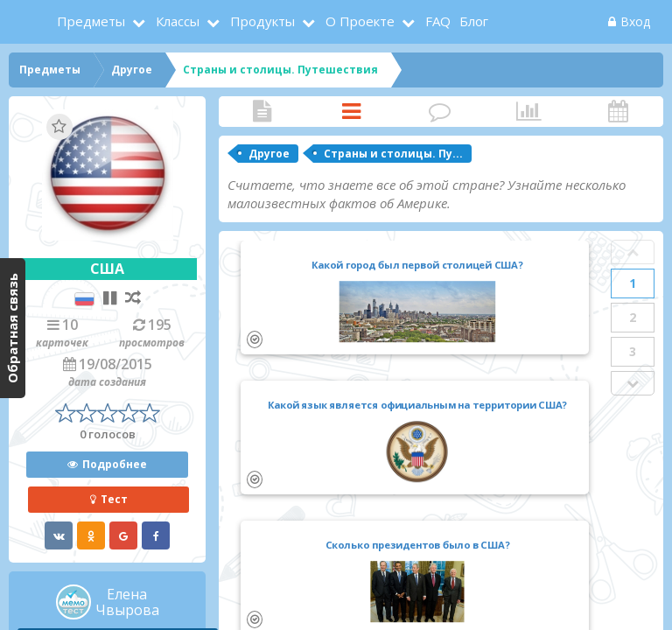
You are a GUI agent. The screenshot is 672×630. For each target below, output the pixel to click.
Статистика (529, 112)
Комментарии (440, 112)
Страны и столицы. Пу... (393, 154)
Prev (633, 252)
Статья (262, 112)
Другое (269, 154)
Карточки (352, 112)
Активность (618, 112)
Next (633, 383)
